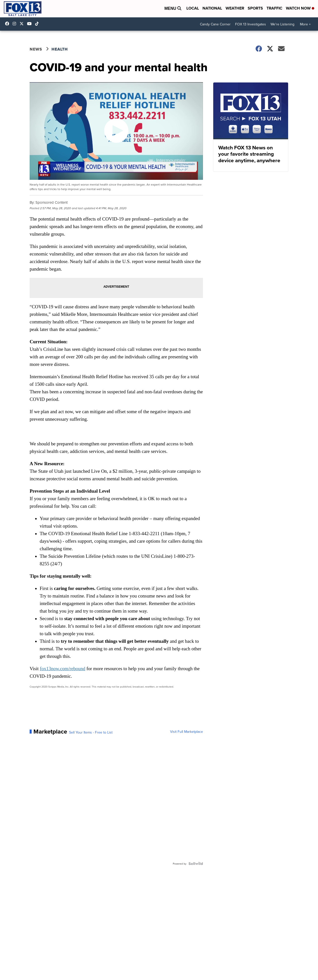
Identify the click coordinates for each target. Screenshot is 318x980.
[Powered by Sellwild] (196, 864)
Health (60, 49)
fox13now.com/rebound (63, 669)
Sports (255, 8)
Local (193, 8)
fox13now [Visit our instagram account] (16, 24)
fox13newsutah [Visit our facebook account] (8, 24)
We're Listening (282, 24)
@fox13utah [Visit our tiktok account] (38, 24)
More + (305, 24)
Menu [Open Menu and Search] (173, 8)
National (212, 8)
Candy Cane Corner (215, 24)
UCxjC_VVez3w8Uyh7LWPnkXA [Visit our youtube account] (31, 24)
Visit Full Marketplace (187, 732)
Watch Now (300, 8)
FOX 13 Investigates (251, 24)
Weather (235, 8)
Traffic (274, 8)
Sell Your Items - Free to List (91, 732)
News (36, 49)
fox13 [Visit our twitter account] (23, 24)
